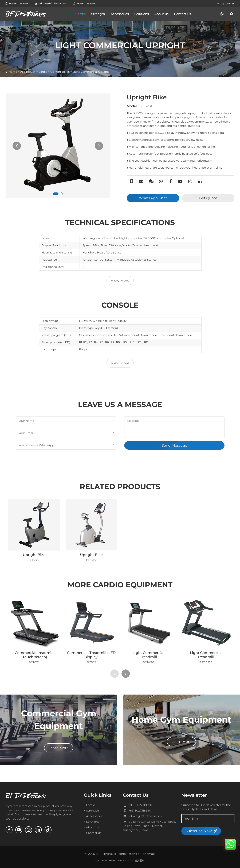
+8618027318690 (85, 3)
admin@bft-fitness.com (51, 3)
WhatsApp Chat (153, 198)
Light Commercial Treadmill (149, 655)
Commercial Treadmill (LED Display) (91, 655)
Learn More (59, 748)
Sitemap (149, 854)
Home (13, 72)
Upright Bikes (60, 72)
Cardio (80, 14)
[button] (56, 194)
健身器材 (140, 861)
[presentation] (17, 146)
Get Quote (208, 198)
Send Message (174, 445)
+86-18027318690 (17, 3)
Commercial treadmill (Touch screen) (34, 655)
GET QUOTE (225, 3)
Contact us (182, 14)
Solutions (142, 14)
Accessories (120, 14)
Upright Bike (34, 555)
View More (120, 281)
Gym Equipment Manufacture (114, 861)
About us (161, 14)
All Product (28, 72)
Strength (98, 14)
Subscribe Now (201, 831)
